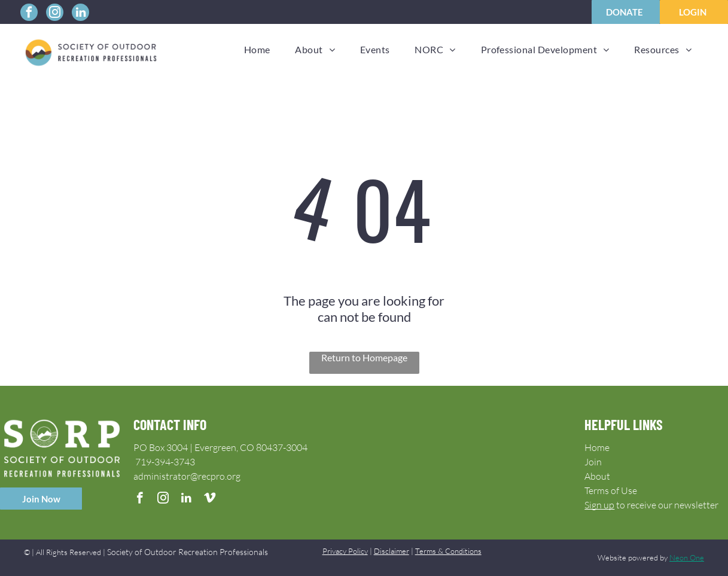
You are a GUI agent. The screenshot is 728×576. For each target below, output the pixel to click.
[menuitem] (257, 49)
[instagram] (55, 14)
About (597, 476)
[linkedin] (80, 14)
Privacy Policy (345, 551)
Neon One (687, 557)
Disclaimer (392, 551)
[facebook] (29, 14)
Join (593, 462)
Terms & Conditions (448, 551)
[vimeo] (210, 499)
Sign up (599, 505)
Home (597, 447)
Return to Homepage (364, 357)
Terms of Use (611, 490)
